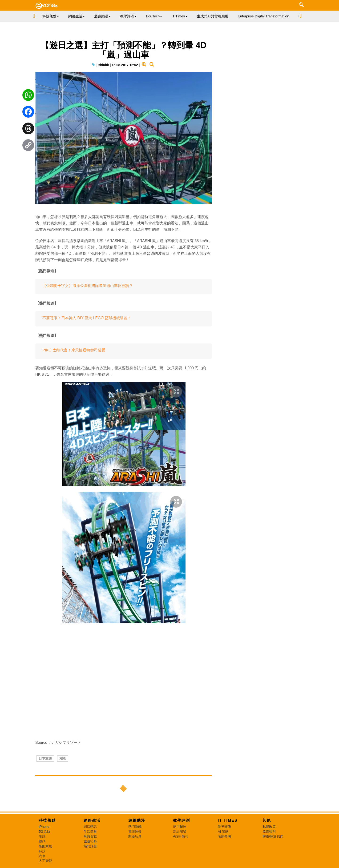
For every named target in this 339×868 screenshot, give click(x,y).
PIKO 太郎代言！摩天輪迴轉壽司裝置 (74, 350)
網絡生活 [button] (77, 16)
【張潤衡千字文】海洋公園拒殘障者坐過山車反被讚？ (88, 286)
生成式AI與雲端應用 (213, 16)
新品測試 (180, 832)
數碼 (42, 841)
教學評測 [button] (128, 16)
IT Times (228, 820)
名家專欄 (224, 836)
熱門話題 (90, 846)
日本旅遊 (45, 758)
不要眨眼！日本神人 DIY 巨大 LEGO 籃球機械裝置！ (87, 318)
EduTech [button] (154, 16)
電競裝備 (135, 832)
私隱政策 (269, 827)
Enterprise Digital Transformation (263, 16)
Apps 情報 (181, 836)
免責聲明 (269, 832)
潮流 (63, 758)
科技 (42, 851)
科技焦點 (47, 820)
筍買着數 (90, 836)
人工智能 (45, 861)
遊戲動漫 (137, 820)
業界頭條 (224, 827)
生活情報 (90, 832)
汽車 (42, 856)
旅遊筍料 (90, 841)
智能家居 (45, 846)
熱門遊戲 (135, 827)
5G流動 (44, 832)
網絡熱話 (90, 827)
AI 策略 (223, 832)
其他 (267, 820)
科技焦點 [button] (51, 16)
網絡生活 (92, 820)
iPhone (44, 827)
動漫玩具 (135, 836)
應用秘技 (180, 827)
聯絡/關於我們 (273, 836)
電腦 (42, 836)
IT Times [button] (179, 16)
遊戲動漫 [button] (102, 16)
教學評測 (182, 820)
